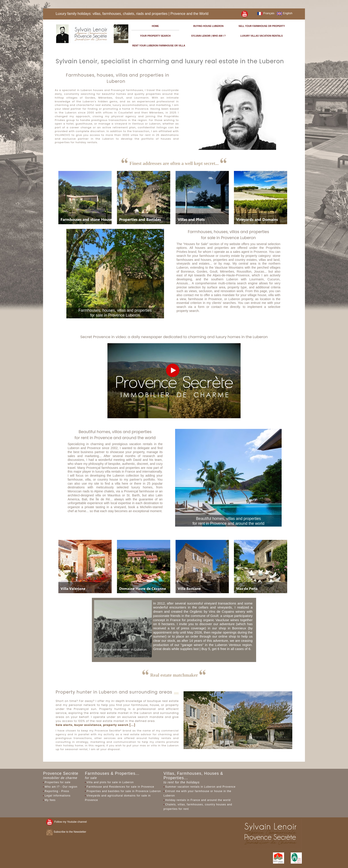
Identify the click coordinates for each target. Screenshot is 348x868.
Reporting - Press (57, 791)
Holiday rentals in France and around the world (198, 800)
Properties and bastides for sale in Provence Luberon (124, 791)
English (285, 13)
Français (266, 13)
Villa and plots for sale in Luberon (110, 782)
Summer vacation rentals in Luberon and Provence (200, 787)
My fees (50, 800)
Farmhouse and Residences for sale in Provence (120, 787)
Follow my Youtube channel (66, 822)
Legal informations (57, 796)
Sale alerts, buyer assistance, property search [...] (96, 725)
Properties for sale (57, 782)
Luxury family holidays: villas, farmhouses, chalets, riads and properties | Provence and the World (132, 14)
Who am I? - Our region (61, 787)
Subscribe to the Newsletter (66, 832)
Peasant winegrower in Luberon (123, 649)
